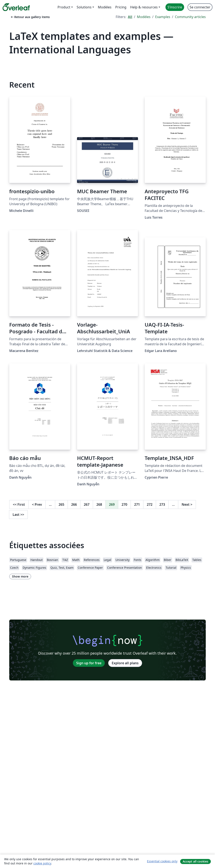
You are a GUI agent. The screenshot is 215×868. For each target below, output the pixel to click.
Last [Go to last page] (18, 515)
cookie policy (42, 863)
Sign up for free (89, 663)
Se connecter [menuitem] (200, 7)
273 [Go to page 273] (162, 504)
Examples (163, 17)
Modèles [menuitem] (105, 7)
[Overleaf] (16, 7)
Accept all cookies (195, 861)
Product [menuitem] (64, 7)
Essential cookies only (162, 861)
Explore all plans (125, 663)
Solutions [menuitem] (84, 7)
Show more (20, 576)
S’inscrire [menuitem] (175, 7)
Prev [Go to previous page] (37, 504)
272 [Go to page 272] (150, 504)
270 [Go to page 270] (124, 504)
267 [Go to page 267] (87, 504)
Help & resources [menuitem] (144, 7)
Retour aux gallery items (30, 17)
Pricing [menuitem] (121, 7)
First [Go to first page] (19, 504)
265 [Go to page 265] (61, 504)
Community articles (190, 17)
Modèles (144, 17)
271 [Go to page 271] (137, 504)
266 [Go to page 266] (74, 504)
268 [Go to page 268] (99, 504)
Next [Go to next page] (187, 504)
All (130, 17)
